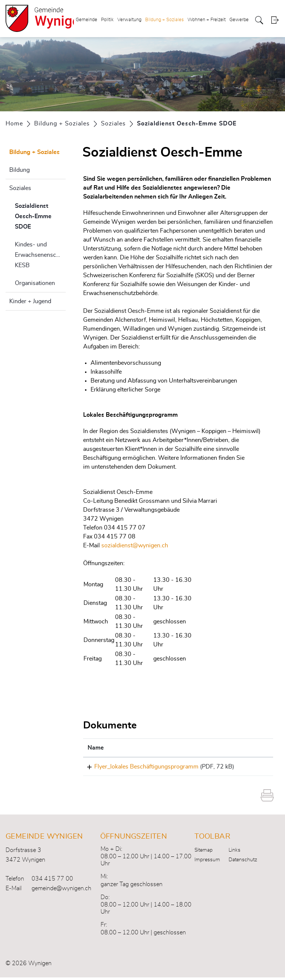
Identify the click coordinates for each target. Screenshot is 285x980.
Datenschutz (243, 862)
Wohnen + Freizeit (207, 20)
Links (235, 853)
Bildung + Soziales (164, 20)
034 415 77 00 (52, 881)
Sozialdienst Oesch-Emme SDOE (40, 216)
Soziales (20, 188)
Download (253, 768)
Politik (107, 20)
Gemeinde (86, 20)
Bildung (19, 170)
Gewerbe (239, 20)
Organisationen (35, 283)
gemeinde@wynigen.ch (61, 891)
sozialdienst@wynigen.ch (135, 545)
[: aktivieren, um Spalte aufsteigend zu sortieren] (253, 748)
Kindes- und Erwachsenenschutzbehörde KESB (40, 255)
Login (275, 20)
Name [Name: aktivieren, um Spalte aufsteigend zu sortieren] (96, 748)
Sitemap (204, 853)
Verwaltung (129, 20)
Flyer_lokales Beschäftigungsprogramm (140, 767)
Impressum (207, 862)
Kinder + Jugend (30, 301)
